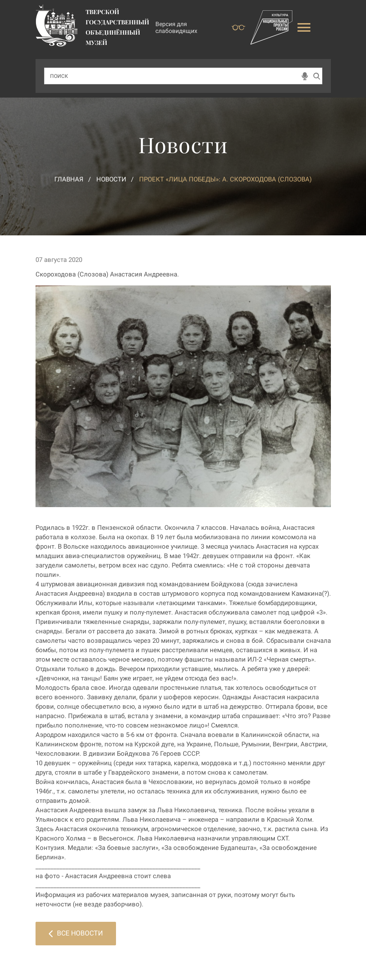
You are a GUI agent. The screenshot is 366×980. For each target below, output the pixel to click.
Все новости (76, 933)
